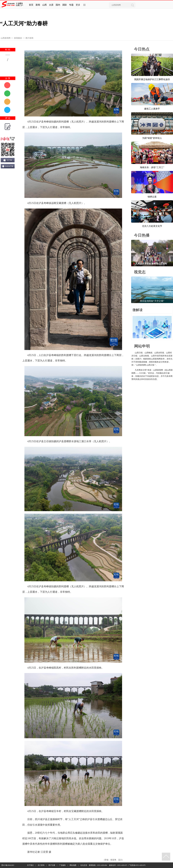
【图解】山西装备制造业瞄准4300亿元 (152, 336)
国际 (65, 5)
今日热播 (142, 235)
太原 (51, 5)
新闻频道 (18, 38)
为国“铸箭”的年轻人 (152, 138)
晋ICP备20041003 (8, 865)
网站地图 (73, 865)
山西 (45, 5)
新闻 (38, 5)
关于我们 (30, 865)
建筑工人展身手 (152, 109)
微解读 (138, 310)
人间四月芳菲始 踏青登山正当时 (151, 264)
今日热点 (142, 49)
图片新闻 (29, 38)
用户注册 (52, 865)
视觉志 (140, 272)
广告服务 (62, 865)
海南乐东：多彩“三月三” (152, 167)
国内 (58, 5)
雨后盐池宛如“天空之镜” (152, 301)
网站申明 (142, 346)
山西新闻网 (6, 38)
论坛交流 (84, 865)
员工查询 (41, 865)
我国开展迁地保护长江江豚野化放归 (152, 79)
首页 (31, 5)
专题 (71, 5)
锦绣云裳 (152, 197)
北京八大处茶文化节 (152, 226)
